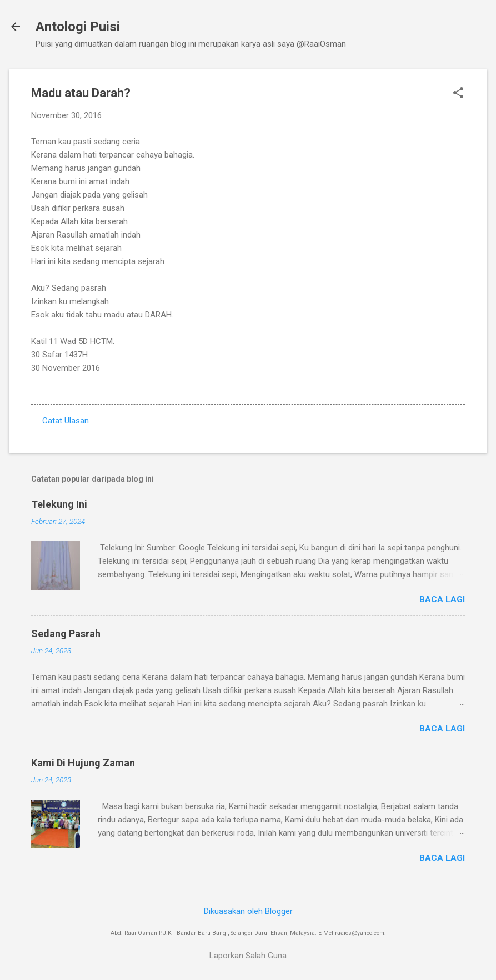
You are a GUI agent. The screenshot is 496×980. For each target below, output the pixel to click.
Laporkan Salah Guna (248, 956)
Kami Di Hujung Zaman (83, 763)
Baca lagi (442, 599)
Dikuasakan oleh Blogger (248, 911)
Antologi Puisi (78, 27)
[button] (458, 94)
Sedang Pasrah (66, 633)
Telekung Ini (59, 504)
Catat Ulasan (66, 421)
